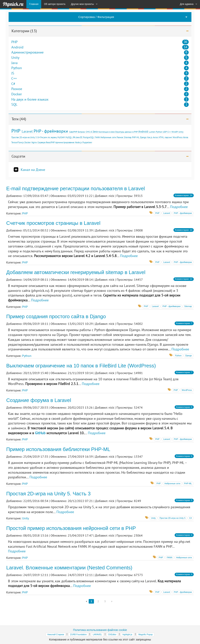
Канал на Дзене (33, 170)
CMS (88, 132)
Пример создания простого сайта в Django (56, 316)
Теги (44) (19, 119)
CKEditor (112, 634)
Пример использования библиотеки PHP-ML (58, 449)
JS (13, 73)
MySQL (69, 137)
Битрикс (81, 132)
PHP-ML (136, 137)
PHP (14, 42)
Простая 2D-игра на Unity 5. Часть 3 (48, 494)
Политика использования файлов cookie (100, 630)
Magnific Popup (146, 634)
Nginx (34, 142)
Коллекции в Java (106, 132)
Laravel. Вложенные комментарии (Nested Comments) (69, 568)
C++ (14, 79)
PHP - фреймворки (51, 131)
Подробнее (179, 207)
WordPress (178, 137)
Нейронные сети (108, 137)
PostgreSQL (89, 137)
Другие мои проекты (82, 4)
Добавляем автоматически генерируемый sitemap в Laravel (76, 272)
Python (17, 68)
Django (143, 137)
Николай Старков (56, 634)
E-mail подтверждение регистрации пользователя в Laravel (76, 188)
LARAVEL (97, 634)
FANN (97, 137)
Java (14, 63)
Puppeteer (87, 142)
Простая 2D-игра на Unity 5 (24, 137)
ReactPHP (50, 142)
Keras (186, 137)
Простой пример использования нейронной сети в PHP (71, 528)
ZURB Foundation (78, 634)
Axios (155, 137)
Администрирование (27, 52)
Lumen (152, 132)
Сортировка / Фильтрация (96, 17)
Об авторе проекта (55, 4)
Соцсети (18, 156)
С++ (169, 132)
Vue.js (150, 137)
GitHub (40, 433)
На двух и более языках (30, 99)
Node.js (78, 142)
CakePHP (73, 132)
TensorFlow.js (18, 142)
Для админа (187, 4)
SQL (14, 105)
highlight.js (127, 634)
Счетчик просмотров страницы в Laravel (53, 223)
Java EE (79, 137)
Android (17, 47)
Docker (17, 94)
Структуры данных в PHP (126, 132)
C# (13, 84)
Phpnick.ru (13, 4)
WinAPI (175, 132)
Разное (17, 89)
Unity (15, 58)
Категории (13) (24, 31)
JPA (74, 137)
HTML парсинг (165, 137)
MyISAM (61, 137)
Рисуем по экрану (49, 137)
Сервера (41, 142)
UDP (165, 132)
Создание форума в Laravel (39, 400)
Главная (34, 4)
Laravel (27, 131)
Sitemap (128, 137)
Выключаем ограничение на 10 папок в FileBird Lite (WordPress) (81, 366)
